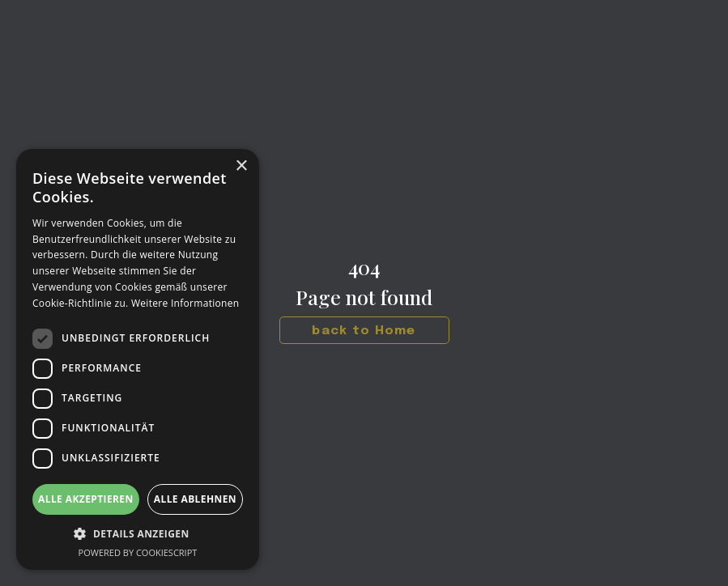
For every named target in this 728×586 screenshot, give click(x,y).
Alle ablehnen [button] (195, 499)
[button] (138, 534)
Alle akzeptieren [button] (86, 499)
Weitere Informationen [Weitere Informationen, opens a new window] (185, 303)
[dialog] (138, 359)
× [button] (241, 166)
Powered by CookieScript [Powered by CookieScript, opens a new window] (138, 552)
